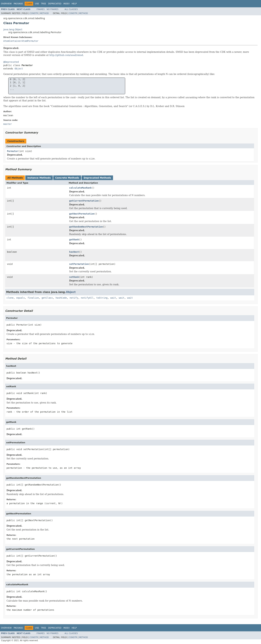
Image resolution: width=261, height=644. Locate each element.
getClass (47, 298)
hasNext (74, 252)
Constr (34, 13)
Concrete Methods (67, 178)
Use (37, 4)
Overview (6, 4)
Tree (44, 4)
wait (113, 298)
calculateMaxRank (80, 188)
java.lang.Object (13, 29)
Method (44, 13)
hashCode (61, 298)
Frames (41, 9)
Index (67, 4)
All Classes (71, 9)
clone (10, 298)
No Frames (53, 9)
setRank (74, 277)
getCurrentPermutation (84, 201)
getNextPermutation (82, 214)
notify (74, 298)
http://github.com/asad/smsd (66, 55)
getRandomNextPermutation (86, 227)
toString (102, 298)
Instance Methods (39, 178)
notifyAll (87, 298)
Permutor (13, 151)
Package (18, 4)
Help (74, 4)
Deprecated (55, 4)
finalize (33, 298)
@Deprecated (11, 62)
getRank (74, 240)
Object (19, 69)
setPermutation (79, 264)
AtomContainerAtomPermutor (21, 41)
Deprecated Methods (97, 178)
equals (21, 298)
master (8, 124)
